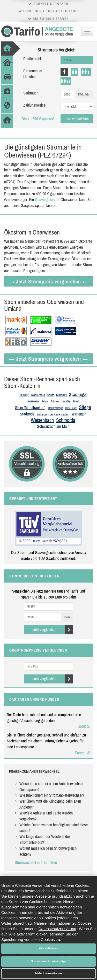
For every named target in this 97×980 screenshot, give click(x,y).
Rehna (45, 401)
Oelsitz (51, 395)
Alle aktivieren (48, 948)
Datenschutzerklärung (57, 929)
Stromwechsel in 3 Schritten (36, 862)
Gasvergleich (45, 200)
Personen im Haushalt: (33, 74)
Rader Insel (71, 408)
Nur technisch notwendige (49, 961)
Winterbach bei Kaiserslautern (53, 414)
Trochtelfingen (55, 408)
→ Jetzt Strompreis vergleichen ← (48, 281)
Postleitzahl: (33, 59)
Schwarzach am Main (53, 426)
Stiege (85, 407)
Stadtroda (27, 414)
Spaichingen (78, 394)
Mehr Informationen (48, 973)
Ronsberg (24, 395)
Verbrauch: (31, 93)
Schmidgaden (38, 395)
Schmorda (66, 420)
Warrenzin (79, 414)
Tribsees (55, 401)
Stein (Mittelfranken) (30, 407)
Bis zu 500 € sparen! (38, 119)
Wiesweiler (33, 401)
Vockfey (66, 401)
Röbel (76, 401)
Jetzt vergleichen (77, 119)
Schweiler (61, 395)
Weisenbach (42, 420)
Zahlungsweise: (35, 105)
